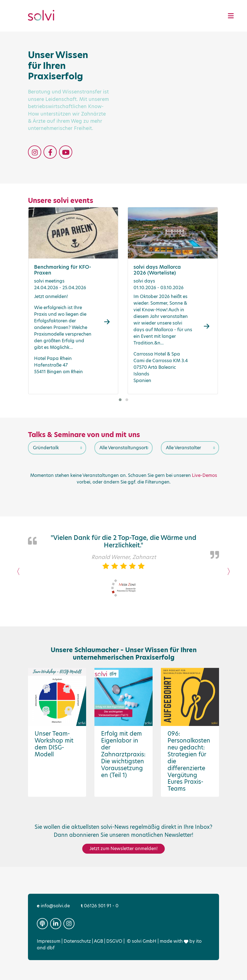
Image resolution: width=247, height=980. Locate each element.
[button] (120, 400)
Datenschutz (77, 941)
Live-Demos (204, 475)
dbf (51, 948)
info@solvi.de (53, 906)
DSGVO (114, 941)
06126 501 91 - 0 (100, 906)
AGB (98, 941)
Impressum (49, 941)
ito (199, 941)
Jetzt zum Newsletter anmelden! (124, 849)
